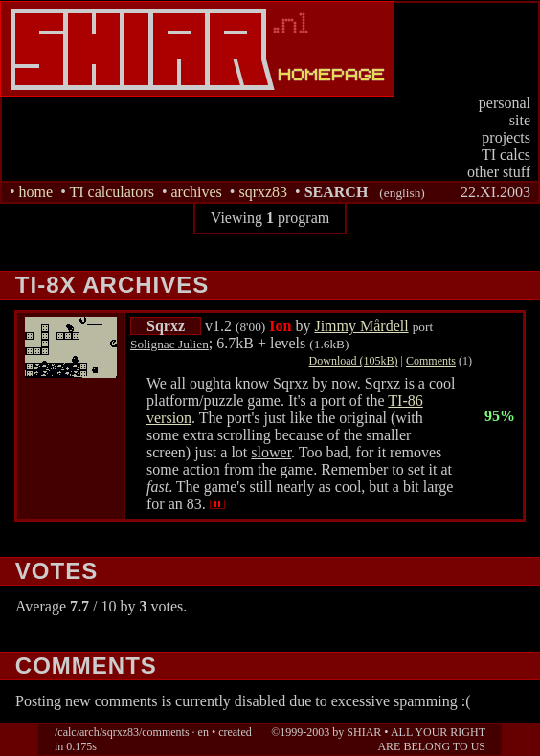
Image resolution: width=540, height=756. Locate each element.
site (520, 120)
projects (506, 137)
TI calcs (506, 155)
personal (505, 103)
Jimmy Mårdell (361, 326)
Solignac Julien (169, 344)
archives (196, 192)
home (36, 192)
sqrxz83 (263, 192)
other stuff (499, 172)
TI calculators (111, 192)
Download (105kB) (354, 361)
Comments (431, 361)
